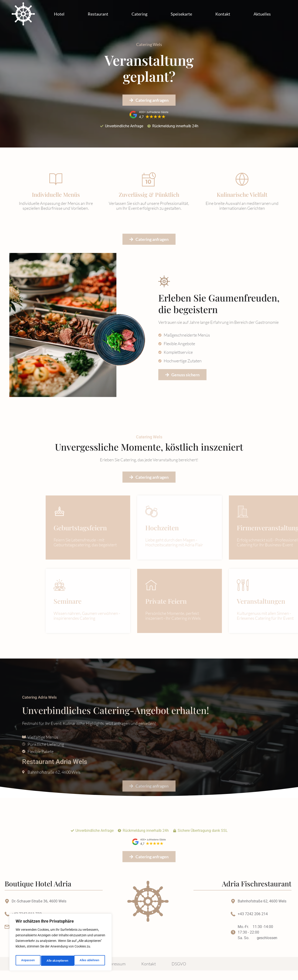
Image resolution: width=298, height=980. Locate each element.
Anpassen (27, 961)
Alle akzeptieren (89, 961)
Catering (139, 14)
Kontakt (223, 14)
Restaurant (98, 14)
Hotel (59, 14)
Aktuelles (262, 14)
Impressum (116, 973)
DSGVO (179, 973)
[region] (61, 944)
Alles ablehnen (56, 961)
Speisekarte (181, 14)
